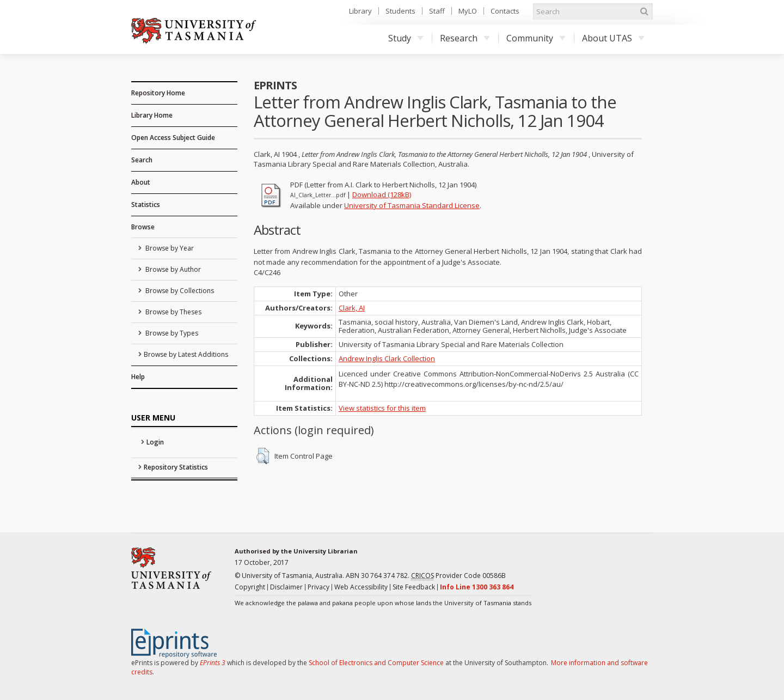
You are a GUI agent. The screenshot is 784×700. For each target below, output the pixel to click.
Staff (437, 11)
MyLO (468, 11)
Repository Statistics (176, 467)
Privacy (318, 587)
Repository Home (158, 93)
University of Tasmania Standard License (412, 205)
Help (138, 377)
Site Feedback (414, 587)
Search (142, 160)
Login (155, 442)
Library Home (152, 115)
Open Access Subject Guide (173, 138)
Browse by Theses (173, 312)
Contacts (505, 11)
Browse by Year (169, 248)
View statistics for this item (382, 408)
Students (400, 11)
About (141, 182)
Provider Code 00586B (458, 576)
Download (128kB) (382, 194)
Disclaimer (286, 587)
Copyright (250, 587)
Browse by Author (172, 269)
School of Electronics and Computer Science (376, 663)
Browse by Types (171, 333)
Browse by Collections (179, 291)
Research (465, 38)
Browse (143, 227)
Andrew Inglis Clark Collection (387, 358)
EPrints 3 (213, 663)
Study (406, 38)
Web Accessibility (361, 587)
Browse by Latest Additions (186, 354)
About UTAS (613, 38)
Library (360, 11)
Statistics (146, 205)
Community (536, 38)
